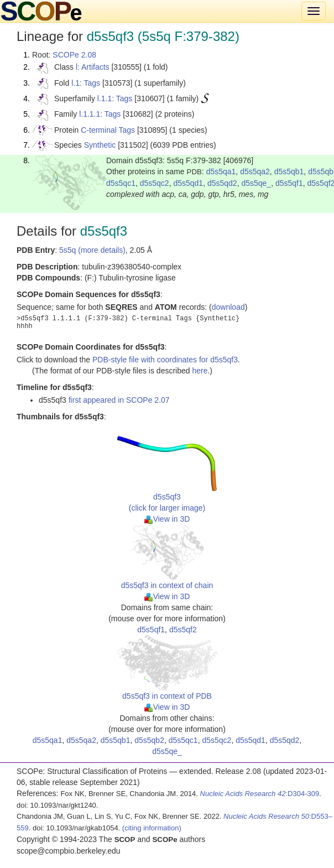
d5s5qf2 (183, 630)
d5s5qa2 (255, 171)
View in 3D (167, 519)
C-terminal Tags (108, 130)
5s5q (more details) (92, 250)
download (228, 307)
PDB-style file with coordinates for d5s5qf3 (165, 360)
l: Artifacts (93, 67)
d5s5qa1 (221, 171)
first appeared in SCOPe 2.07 (119, 400)
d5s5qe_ (256, 183)
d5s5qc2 (155, 183)
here (200, 371)
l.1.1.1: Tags (100, 114)
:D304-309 (260, 794)
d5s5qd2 (222, 183)
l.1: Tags (86, 83)
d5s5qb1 (289, 171)
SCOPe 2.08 (74, 55)
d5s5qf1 (289, 183)
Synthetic (100, 145)
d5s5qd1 (188, 183)
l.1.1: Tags (115, 98)
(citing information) (152, 828)
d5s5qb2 (149, 740)
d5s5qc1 (121, 183)
